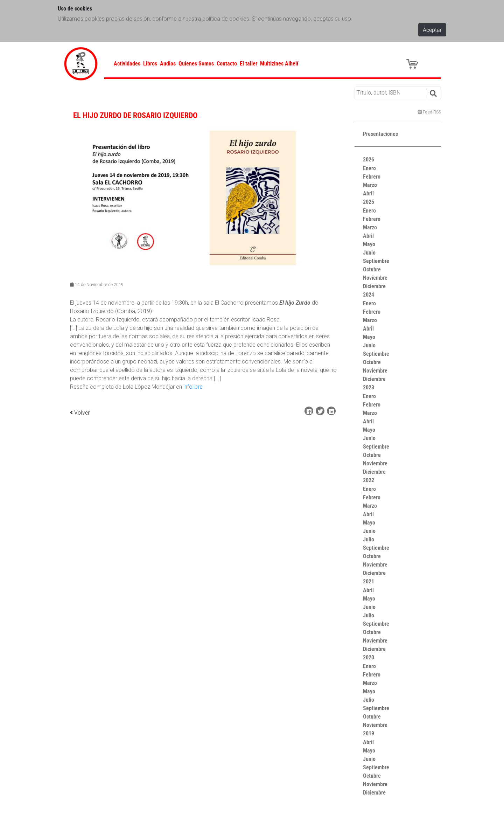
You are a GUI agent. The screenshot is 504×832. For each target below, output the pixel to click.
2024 (369, 294)
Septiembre (376, 261)
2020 (369, 657)
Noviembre (375, 278)
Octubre (372, 269)
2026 (369, 159)
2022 (369, 480)
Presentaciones (380, 134)
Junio (369, 252)
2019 (369, 733)
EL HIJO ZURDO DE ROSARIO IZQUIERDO (135, 115)
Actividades (127, 63)
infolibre (193, 387)
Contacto (227, 63)
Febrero (372, 176)
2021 (369, 581)
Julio (369, 539)
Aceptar (432, 30)
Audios (168, 63)
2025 (369, 202)
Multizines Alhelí (279, 63)
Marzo (370, 185)
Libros (150, 63)
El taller (248, 63)
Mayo (369, 244)
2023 (369, 387)
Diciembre (374, 286)
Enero (369, 168)
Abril (368, 193)
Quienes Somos (196, 63)
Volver (80, 412)
